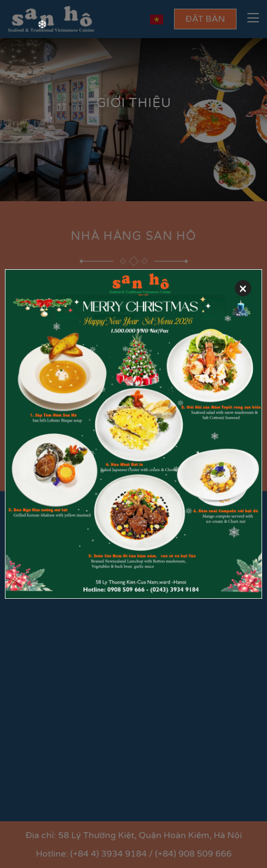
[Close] (243, 288)
